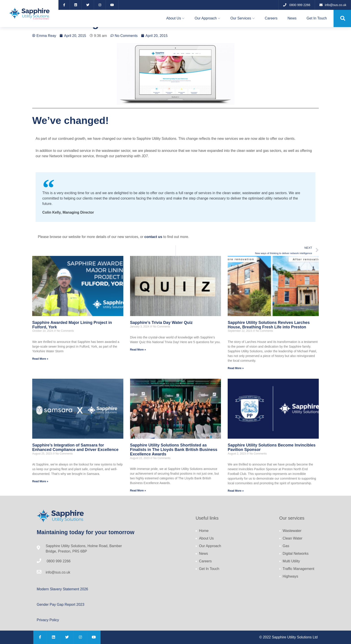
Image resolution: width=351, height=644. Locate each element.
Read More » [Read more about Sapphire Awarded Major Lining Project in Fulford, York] (40, 359)
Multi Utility (291, 561)
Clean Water (293, 538)
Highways (290, 576)
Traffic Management (299, 569)
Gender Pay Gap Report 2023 (61, 605)
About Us (174, 18)
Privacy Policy (48, 620)
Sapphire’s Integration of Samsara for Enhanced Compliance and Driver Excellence (75, 447)
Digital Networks (296, 554)
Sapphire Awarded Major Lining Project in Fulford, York (72, 325)
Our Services (241, 18)
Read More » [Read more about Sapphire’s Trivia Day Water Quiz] (138, 350)
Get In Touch (317, 18)
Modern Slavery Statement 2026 (62, 589)
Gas (286, 546)
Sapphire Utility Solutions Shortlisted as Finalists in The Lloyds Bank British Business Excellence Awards (174, 450)
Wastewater (292, 531)
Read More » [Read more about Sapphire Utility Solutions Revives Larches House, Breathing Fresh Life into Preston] (236, 368)
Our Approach (206, 18)
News (292, 18)
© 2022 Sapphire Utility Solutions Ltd (288, 637)
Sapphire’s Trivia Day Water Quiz (161, 323)
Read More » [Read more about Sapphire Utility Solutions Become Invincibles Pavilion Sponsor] (236, 491)
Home (204, 531)
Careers (271, 18)
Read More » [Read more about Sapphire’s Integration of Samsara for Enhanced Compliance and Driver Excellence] (40, 481)
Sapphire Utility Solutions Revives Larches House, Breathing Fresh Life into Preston (269, 325)
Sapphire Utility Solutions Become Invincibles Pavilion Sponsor (272, 447)
